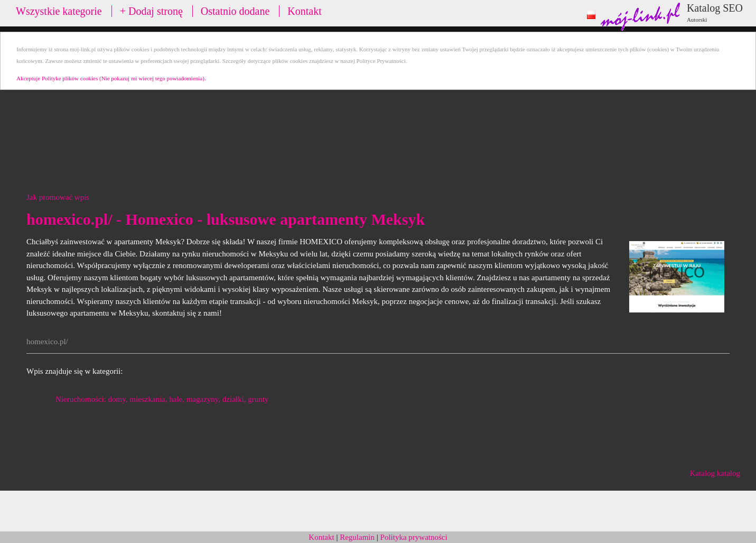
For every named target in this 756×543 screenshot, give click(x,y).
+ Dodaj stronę (151, 11)
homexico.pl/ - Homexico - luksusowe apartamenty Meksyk (226, 219)
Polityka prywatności (414, 537)
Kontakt (304, 11)
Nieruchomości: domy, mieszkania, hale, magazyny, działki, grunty (162, 399)
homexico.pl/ (47, 342)
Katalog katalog (715, 473)
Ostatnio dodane (235, 11)
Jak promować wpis (58, 197)
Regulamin (357, 537)
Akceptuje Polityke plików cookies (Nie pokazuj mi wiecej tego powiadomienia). (111, 78)
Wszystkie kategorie (59, 11)
